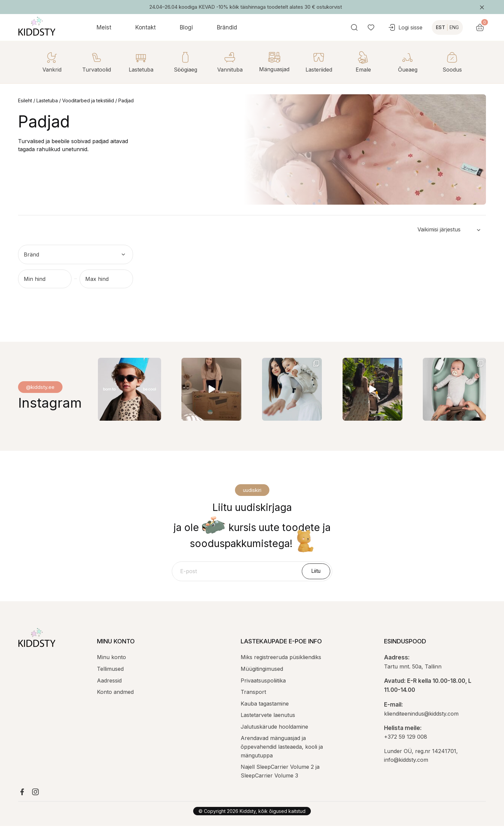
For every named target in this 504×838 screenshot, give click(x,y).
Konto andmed (115, 704)
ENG (472, 27)
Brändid (227, 27)
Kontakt (146, 27)
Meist (104, 27)
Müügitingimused (262, 681)
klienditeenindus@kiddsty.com (421, 726)
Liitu (317, 583)
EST (458, 27)
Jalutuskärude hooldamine (274, 739)
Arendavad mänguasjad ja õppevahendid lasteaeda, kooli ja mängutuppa (282, 759)
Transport (253, 704)
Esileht (25, 100)
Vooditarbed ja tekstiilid (88, 100)
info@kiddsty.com (406, 772)
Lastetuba (47, 100)
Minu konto (111, 669)
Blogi (186, 27)
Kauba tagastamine (265, 716)
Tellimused (110, 681)
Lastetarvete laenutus (268, 727)
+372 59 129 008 (406, 749)
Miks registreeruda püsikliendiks (281, 669)
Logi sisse (423, 27)
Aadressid (109, 693)
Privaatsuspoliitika (263, 693)
